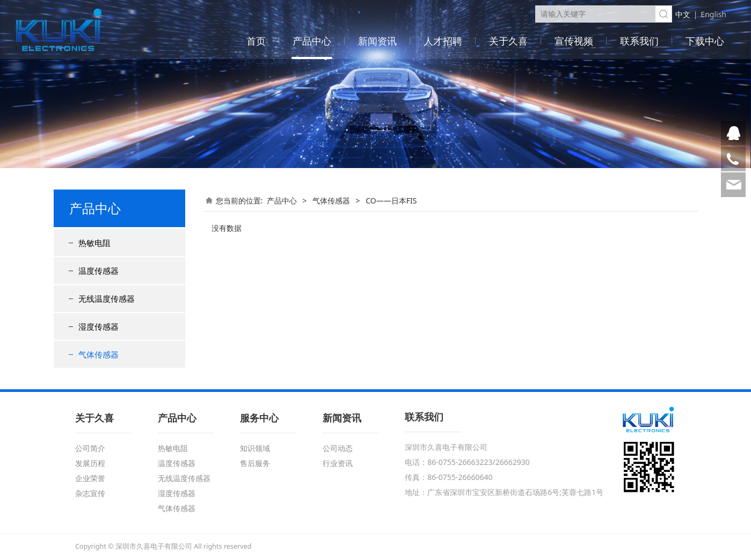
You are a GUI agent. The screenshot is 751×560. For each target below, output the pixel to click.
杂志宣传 (90, 493)
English (713, 14)
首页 (256, 41)
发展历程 (90, 463)
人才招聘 (443, 41)
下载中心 (705, 41)
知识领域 (255, 448)
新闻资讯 (377, 41)
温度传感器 (99, 271)
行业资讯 (338, 463)
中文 (683, 14)
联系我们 (639, 41)
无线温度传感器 (107, 299)
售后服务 (255, 463)
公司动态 (338, 448)
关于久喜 (508, 41)
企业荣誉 (90, 478)
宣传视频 (574, 41)
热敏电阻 (94, 243)
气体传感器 (99, 354)
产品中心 (312, 41)
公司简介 (90, 448)
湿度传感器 (99, 326)
